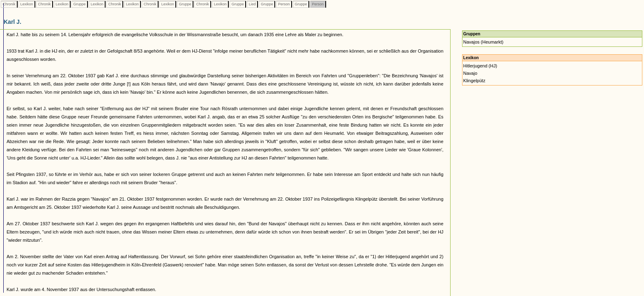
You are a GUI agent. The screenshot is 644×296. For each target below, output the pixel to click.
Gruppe (79, 4)
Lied (252, 4)
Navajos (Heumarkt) (483, 42)
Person (284, 4)
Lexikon (27, 4)
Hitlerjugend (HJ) (480, 66)
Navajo (470, 73)
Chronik (9, 4)
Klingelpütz (474, 81)
